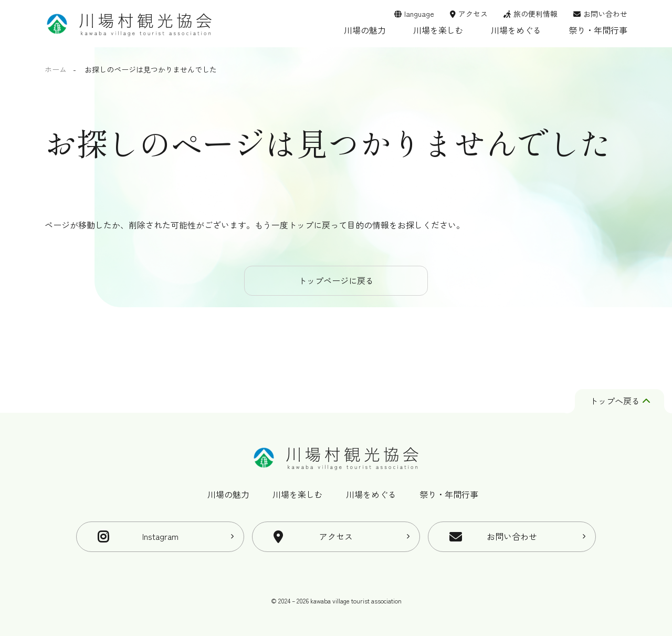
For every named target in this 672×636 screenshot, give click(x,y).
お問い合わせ (605, 14)
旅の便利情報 (535, 14)
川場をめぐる (516, 30)
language (419, 14)
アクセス (473, 14)
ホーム (56, 69)
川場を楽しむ (438, 30)
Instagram (160, 536)
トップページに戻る (336, 280)
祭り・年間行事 (598, 30)
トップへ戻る (620, 401)
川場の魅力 (365, 30)
